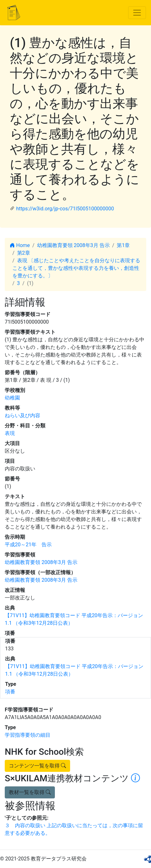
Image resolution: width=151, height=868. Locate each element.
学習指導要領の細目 (28, 735)
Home (20, 245)
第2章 (24, 253)
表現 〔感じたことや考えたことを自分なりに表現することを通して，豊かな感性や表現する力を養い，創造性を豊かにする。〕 (76, 268)
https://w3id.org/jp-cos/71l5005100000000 (65, 209)
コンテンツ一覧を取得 (37, 766)
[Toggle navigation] (137, 13)
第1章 (123, 245)
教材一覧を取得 (30, 792)
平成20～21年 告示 (28, 545)
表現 (10, 433)
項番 (10, 692)
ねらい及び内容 (23, 415)
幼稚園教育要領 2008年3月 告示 (73, 245)
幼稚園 (12, 398)
